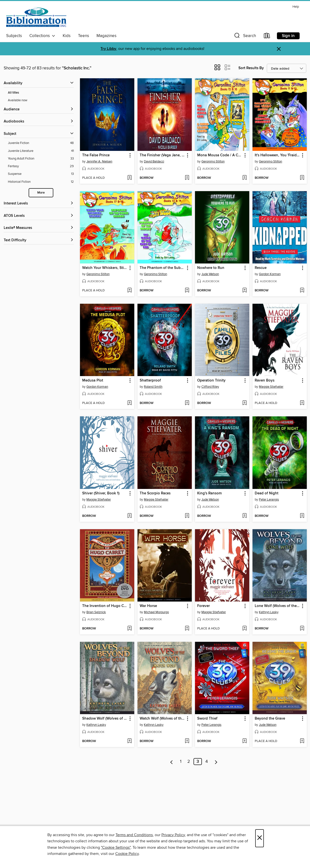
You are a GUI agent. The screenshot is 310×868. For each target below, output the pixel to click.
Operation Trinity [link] (211, 381)
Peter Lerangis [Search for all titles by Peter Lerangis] (269, 500)
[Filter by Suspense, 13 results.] (41, 174)
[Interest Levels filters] (39, 204)
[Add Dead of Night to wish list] (302, 516)
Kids (67, 36)
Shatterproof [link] (150, 381)
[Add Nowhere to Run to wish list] (244, 291)
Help (296, 7)
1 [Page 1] (181, 762)
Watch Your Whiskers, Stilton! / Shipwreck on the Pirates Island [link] (105, 268)
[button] (245, 37)
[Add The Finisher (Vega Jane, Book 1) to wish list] (187, 178)
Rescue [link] (261, 268)
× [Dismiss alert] (279, 49)
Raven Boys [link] (265, 381)
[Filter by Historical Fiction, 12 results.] (41, 182)
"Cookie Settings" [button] (116, 848)
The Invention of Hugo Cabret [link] (105, 606)
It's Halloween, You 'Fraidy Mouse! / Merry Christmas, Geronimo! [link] (277, 155)
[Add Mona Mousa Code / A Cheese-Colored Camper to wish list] (244, 178)
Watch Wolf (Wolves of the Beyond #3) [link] (162, 719)
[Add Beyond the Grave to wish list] (302, 741)
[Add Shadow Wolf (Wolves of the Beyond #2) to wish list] (129, 741)
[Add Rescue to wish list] (302, 291)
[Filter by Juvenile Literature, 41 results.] (41, 151)
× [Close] (260, 838)
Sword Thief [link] (207, 719)
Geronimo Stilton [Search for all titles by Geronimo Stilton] (213, 161)
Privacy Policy (173, 835)
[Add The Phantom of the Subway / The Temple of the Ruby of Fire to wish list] (187, 291)
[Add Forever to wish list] (244, 629)
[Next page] (216, 762)
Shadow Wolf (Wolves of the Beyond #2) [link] (105, 719)
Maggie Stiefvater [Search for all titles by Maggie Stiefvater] (271, 387)
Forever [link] (203, 606)
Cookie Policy (127, 854)
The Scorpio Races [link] (155, 493)
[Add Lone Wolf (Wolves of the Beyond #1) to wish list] (302, 629)
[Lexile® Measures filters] (39, 228)
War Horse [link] (148, 606)
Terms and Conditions (134, 835)
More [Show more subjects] (41, 193)
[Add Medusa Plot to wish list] (129, 403)
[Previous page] (172, 762)
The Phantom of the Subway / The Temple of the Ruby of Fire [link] (162, 268)
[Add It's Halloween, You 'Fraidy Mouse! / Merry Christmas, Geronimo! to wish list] (302, 178)
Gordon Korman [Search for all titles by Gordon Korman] (270, 274)
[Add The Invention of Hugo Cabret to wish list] (129, 629)
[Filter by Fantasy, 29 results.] (41, 166)
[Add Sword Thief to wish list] (244, 741)
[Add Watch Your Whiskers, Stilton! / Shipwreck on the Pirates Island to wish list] (129, 291)
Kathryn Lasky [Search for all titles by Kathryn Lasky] (269, 612)
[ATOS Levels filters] (39, 216)
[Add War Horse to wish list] (187, 629)
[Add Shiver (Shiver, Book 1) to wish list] (129, 516)
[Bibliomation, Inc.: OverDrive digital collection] (36, 17)
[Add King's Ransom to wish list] (244, 516)
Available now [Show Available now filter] (18, 100)
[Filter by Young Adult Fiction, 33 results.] (41, 159)
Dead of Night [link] (267, 493)
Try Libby (108, 49)
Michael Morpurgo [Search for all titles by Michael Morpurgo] (156, 612)
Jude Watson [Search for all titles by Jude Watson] (210, 274)
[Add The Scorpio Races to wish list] (187, 516)
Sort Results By (251, 68)
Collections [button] (42, 36)
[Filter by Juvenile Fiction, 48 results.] (41, 143)
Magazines (107, 36)
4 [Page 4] (207, 762)
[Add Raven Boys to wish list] (302, 403)
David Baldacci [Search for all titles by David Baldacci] (154, 161)
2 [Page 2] (189, 762)
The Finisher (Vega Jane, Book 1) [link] (162, 155)
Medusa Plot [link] (93, 381)
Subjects (14, 36)
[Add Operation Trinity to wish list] (244, 403)
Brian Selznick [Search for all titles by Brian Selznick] (96, 612)
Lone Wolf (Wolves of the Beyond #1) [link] (277, 606)
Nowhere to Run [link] (211, 268)
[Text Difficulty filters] (39, 240)
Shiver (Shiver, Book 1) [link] (101, 493)
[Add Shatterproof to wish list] (187, 403)
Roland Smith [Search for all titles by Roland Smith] (153, 387)
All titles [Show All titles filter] (13, 93)
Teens (84, 36)
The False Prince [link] (96, 155)
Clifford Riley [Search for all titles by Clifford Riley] (210, 387)
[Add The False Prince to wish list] (129, 178)
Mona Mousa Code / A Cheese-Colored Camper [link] (220, 155)
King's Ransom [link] (209, 493)
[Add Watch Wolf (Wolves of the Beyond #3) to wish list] (187, 741)
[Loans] (267, 37)
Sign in (288, 36)
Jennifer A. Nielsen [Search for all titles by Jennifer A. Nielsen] (99, 161)
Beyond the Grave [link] (270, 719)
